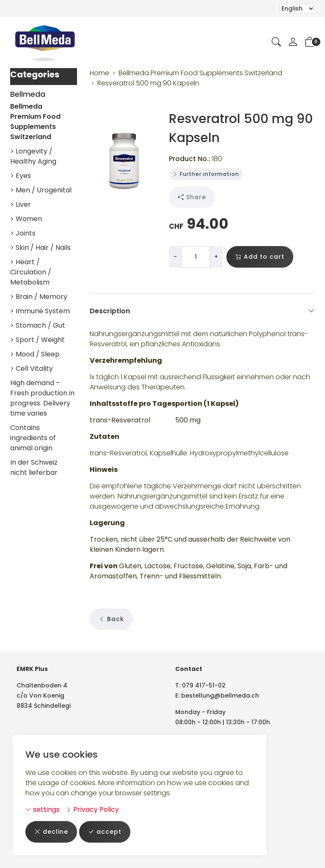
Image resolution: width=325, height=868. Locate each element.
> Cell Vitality (32, 368)
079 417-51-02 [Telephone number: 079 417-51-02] (204, 685)
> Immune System (40, 311)
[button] (276, 43)
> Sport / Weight (37, 340)
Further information (206, 174)
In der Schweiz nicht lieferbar (34, 467)
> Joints (23, 233)
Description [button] (202, 311)
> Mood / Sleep (35, 354)
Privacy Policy (92, 809)
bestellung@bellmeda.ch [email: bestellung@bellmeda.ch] (220, 695)
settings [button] (43, 809)
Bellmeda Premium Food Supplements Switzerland (35, 122)
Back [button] (111, 619)
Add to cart (260, 257)
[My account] (293, 43)
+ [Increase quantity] (216, 257)
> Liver (21, 204)
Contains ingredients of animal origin (33, 438)
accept (105, 832)
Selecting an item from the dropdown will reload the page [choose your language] (297, 8)
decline (51, 832)
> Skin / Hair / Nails (40, 248)
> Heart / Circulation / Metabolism (31, 272)
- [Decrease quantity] (175, 257)
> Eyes (21, 176)
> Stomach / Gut (38, 325)
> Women (26, 219)
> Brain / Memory (39, 297)
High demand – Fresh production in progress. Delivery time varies (42, 398)
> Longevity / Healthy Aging (33, 156)
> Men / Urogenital (41, 190)
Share (192, 197)
